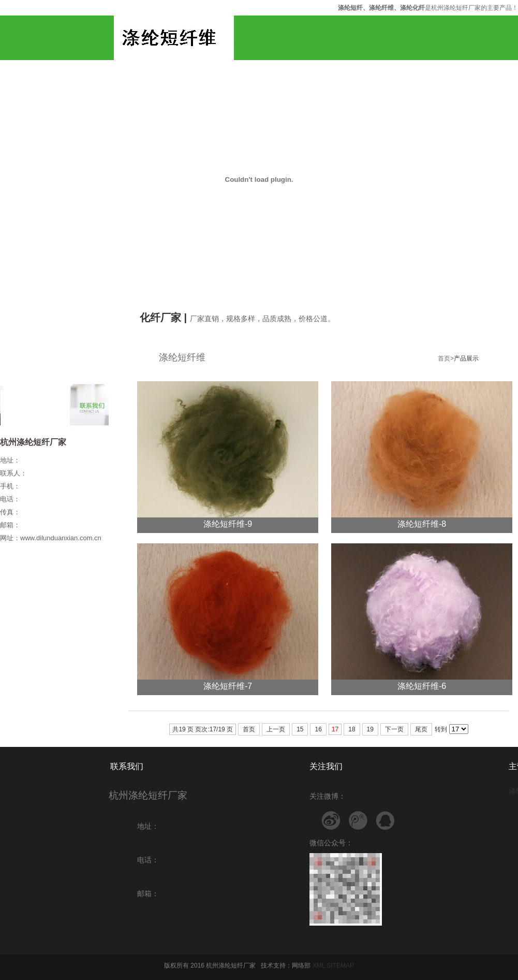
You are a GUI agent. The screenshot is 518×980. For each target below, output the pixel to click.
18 (352, 729)
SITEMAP (340, 965)
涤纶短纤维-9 (228, 524)
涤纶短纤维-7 (228, 686)
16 (318, 729)
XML (319, 965)
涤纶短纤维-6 (422, 686)
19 (370, 729)
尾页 (421, 729)
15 (300, 729)
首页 (249, 729)
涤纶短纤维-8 (422, 524)
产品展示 (466, 358)
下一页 (394, 729)
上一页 (276, 729)
